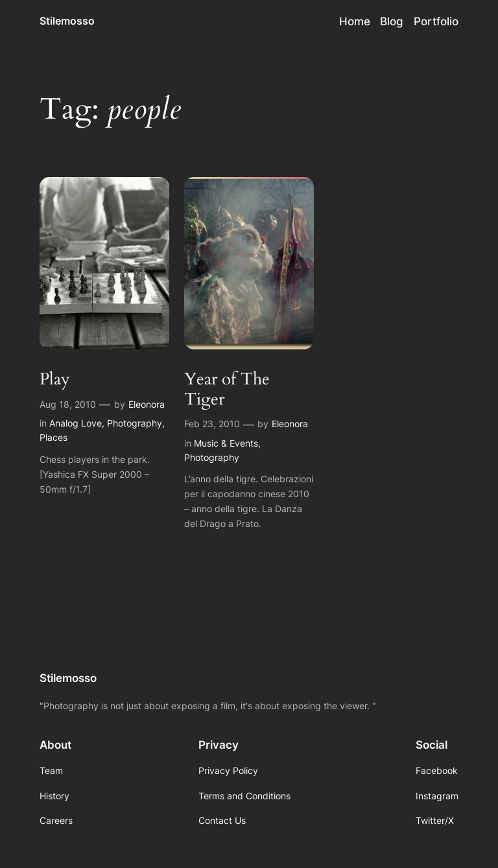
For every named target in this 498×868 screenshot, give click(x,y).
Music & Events (226, 443)
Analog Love (76, 423)
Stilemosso (67, 21)
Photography (135, 423)
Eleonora (147, 404)
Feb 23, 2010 (212, 424)
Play (55, 380)
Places (53, 437)
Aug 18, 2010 (68, 404)
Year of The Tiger (227, 390)
